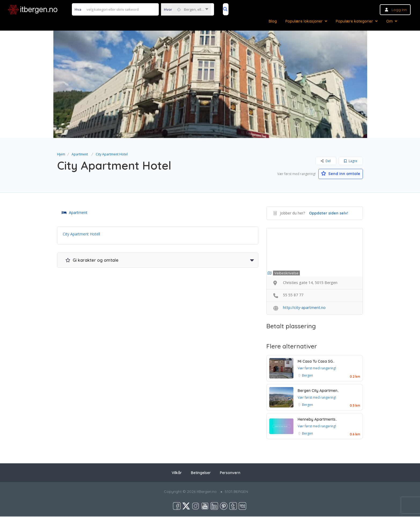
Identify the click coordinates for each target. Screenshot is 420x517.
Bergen (307, 376)
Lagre (351, 161)
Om (389, 21)
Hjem (61, 154)
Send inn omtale (337, 173)
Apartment (80, 154)
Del (326, 161)
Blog (273, 21)
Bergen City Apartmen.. (318, 391)
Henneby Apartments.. (317, 420)
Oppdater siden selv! (329, 213)
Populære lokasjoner (304, 21)
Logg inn (399, 10)
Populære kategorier (354, 21)
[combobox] (186, 9)
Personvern (230, 473)
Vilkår (177, 473)
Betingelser (201, 473)
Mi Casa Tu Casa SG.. (316, 362)
